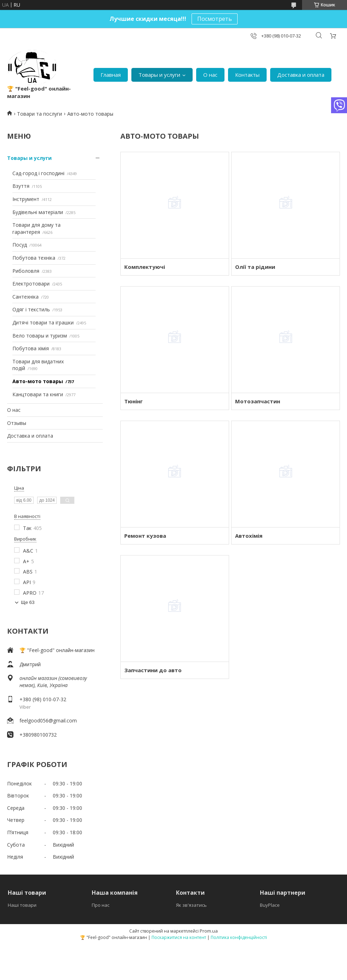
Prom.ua (209, 931)
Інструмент (26, 199)
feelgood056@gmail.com (48, 720)
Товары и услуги (159, 75)
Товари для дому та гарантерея (36, 228)
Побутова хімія (31, 348)
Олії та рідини (255, 267)
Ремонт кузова (145, 536)
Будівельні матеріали (38, 212)
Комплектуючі (145, 267)
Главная (111, 75)
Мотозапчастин (258, 401)
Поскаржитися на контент (179, 937)
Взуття (21, 186)
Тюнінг (133, 401)
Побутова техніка (34, 258)
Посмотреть (215, 19)
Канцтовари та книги (38, 394)
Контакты (247, 75)
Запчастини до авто (153, 670)
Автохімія (249, 536)
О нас (210, 75)
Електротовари (31, 284)
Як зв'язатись (191, 905)
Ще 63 (28, 602)
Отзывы (17, 423)
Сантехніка (25, 297)
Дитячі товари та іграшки (43, 322)
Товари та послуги (39, 114)
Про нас (101, 905)
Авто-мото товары (38, 381)
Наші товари (22, 905)
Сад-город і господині (38, 173)
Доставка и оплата (301, 75)
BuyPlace (270, 905)
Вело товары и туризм (40, 336)
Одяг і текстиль (31, 309)
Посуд (20, 245)
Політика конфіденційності (239, 937)
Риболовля (26, 271)
